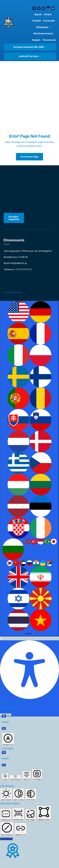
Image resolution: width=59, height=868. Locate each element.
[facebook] (34, 8)
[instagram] (43, 8)
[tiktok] (48, 7)
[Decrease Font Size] (4, 728)
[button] (1, 639)
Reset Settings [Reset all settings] (6, 839)
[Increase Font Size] (4, 716)
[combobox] (29, 469)
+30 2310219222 (24, 269)
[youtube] (53, 8)
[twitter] (39, 8)
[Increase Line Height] (4, 752)
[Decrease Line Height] (4, 765)
